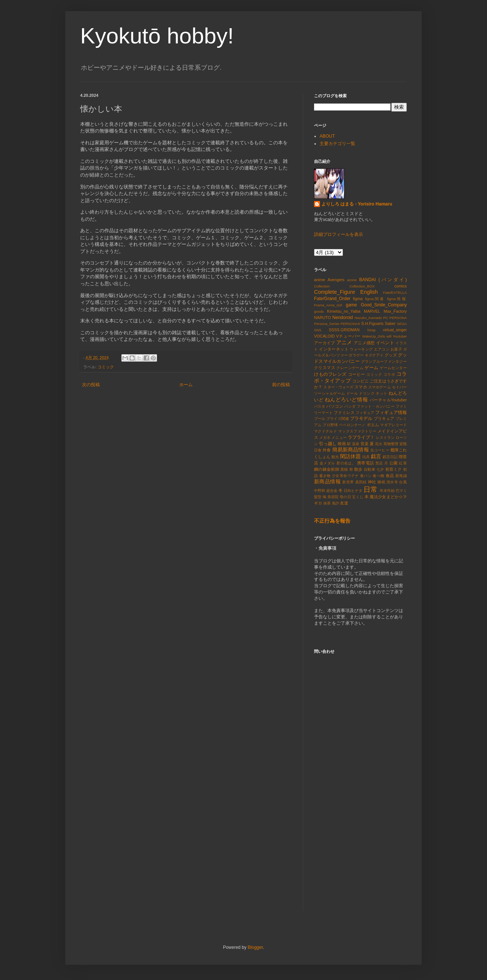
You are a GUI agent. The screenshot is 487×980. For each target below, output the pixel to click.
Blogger (255, 947)
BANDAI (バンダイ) (383, 280)
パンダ (350, 406)
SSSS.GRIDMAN (344, 330)
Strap (371, 330)
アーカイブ (324, 343)
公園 (394, 463)
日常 (370, 489)
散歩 (358, 469)
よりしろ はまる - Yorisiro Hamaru (357, 204)
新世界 (348, 482)
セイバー (400, 387)
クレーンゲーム (350, 368)
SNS (318, 330)
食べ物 (378, 476)
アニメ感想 (364, 343)
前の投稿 (281, 385)
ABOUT (327, 136)
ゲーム (371, 368)
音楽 (365, 444)
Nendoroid (342, 318)
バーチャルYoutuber (388, 400)
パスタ (320, 406)
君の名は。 (346, 463)
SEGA (402, 324)
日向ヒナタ (353, 491)
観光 (335, 457)
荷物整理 (391, 444)
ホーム (186, 385)
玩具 (366, 457)
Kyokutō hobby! (157, 36)
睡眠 (381, 482)
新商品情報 (327, 481)
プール (320, 419)
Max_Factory (395, 311)
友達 (344, 503)
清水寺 (392, 482)
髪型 (318, 497)
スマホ (361, 387)
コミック (106, 367)
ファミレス (344, 412)
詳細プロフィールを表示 (339, 234)
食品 (390, 476)
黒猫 (344, 469)
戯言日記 (390, 457)
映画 (342, 444)
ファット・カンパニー (376, 406)
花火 (379, 444)
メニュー (339, 438)
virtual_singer (395, 330)
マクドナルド (326, 431)
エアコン (381, 349)
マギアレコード (393, 425)
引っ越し (328, 444)
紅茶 (403, 463)
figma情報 (397, 299)
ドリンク (367, 393)
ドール (352, 393)
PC (385, 318)
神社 (372, 482)
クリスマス (325, 368)
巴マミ (401, 491)
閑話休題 (350, 456)
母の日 (345, 497)
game (351, 305)
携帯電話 (366, 463)
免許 (336, 503)
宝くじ (357, 497)
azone (352, 280)
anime (319, 280)
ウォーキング (361, 349)
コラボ (389, 374)
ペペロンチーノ (352, 425)
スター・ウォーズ (338, 387)
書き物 (325, 476)
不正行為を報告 (332, 521)
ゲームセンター (393, 368)
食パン (366, 476)
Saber (390, 323)
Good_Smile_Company (384, 305)
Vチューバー (349, 336)
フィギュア (365, 413)
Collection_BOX (362, 286)
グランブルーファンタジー (384, 361)
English (369, 292)
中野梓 (320, 491)
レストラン (385, 438)
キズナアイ (374, 355)
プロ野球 (330, 425)
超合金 (332, 491)
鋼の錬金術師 (327, 469)
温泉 (356, 444)
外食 (327, 450)
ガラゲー (356, 355)
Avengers (336, 280)
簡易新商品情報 (351, 450)
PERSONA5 (350, 324)
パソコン (335, 406)
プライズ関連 (338, 419)
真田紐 (361, 482)
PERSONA (398, 318)
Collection (322, 286)
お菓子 (396, 349)
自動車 (370, 469)
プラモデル (361, 418)
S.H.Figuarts (372, 323)
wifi (389, 336)
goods (319, 311)
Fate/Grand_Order (332, 299)
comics (401, 286)
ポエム (373, 425)
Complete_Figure (334, 292)
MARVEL (372, 311)
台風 (403, 482)
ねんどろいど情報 (346, 399)
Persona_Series (327, 324)
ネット (381, 393)
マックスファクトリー (357, 431)
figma (358, 299)
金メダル (327, 463)
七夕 (380, 469)
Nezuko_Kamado (368, 318)
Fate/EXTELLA (395, 292)
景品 (379, 463)
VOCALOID (324, 336)
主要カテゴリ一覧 (337, 144)
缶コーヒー (380, 450)
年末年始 (387, 491)
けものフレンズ (330, 374)
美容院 (333, 497)
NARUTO (322, 318)
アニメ (344, 342)
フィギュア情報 (391, 412)
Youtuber (400, 336)
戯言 (376, 456)
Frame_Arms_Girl (328, 305)
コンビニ (360, 381)
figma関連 (375, 299)
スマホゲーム (380, 387)
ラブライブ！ (361, 437)
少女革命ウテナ (345, 476)
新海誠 (401, 476)
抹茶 (327, 503)
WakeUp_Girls (374, 336)
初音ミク (394, 469)
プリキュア (384, 418)
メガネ (325, 438)
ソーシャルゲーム (330, 393)
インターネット (334, 349)
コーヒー (357, 374)
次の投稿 (91, 385)
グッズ (391, 355)
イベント (385, 343)
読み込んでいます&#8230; (364, 784)
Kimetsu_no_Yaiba (344, 311)
